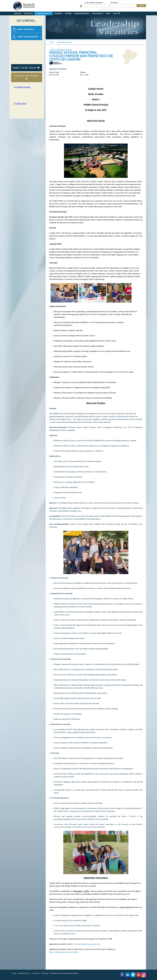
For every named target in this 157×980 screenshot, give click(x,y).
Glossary (36, 973)
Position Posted (54, 72)
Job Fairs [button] (68, 13)
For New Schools (17, 27)
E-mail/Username (94, 3)
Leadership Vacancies (43, 13)
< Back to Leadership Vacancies (61, 50)
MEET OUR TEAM (27, 68)
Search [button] (117, 13)
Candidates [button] (58, 13)
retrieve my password (107, 10)
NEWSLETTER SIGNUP (27, 77)
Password (114, 3)
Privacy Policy (24, 973)
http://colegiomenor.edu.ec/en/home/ (64, 952)
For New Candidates (19, 34)
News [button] (108, 13)
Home (14, 973)
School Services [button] (98, 13)
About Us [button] (18, 13)
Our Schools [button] (28, 13)
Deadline (83, 72)
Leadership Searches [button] (82, 13)
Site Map (45, 973)
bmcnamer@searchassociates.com (87, 944)
